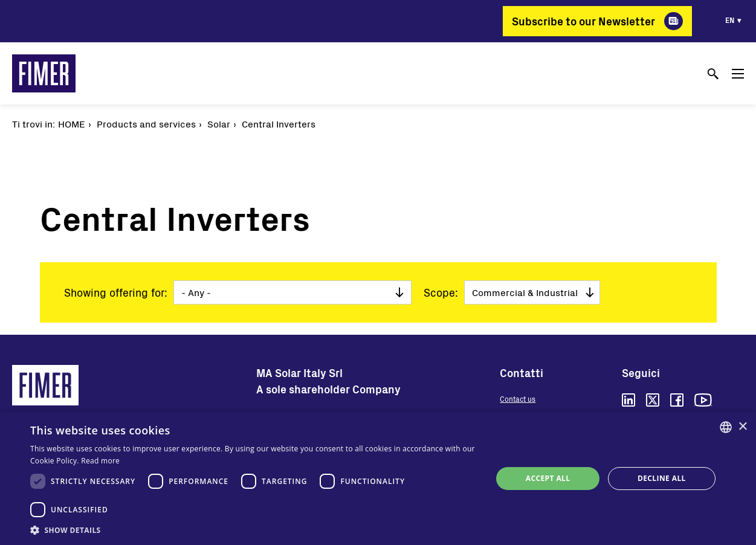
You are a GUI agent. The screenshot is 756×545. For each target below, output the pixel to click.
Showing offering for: (116, 292)
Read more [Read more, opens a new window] (100, 461)
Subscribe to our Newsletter (583, 21)
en (730, 20)
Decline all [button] (662, 478)
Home (72, 124)
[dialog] (378, 479)
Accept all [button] (548, 478)
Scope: (441, 292)
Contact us (518, 399)
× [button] (742, 427)
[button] (254, 530)
